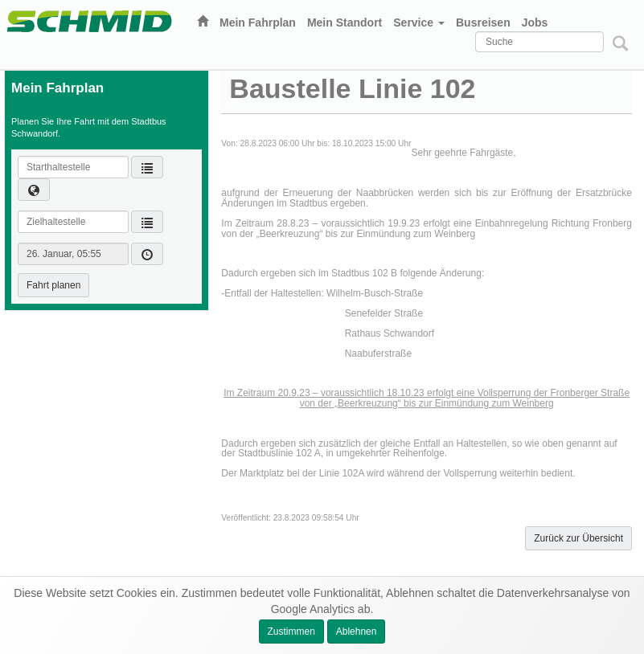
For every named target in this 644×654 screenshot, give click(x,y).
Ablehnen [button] (357, 632)
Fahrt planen (53, 285)
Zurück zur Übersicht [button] (578, 538)
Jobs (535, 22)
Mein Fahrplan (258, 22)
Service (419, 22)
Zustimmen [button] (291, 632)
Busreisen (483, 22)
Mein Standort (345, 22)
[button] (34, 190)
